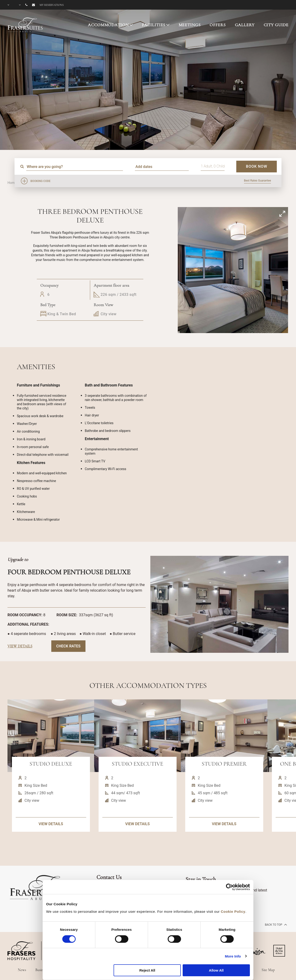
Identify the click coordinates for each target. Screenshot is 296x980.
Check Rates (68, 646)
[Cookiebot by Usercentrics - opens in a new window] (229, 887)
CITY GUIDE (276, 25)
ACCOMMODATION (108, 25)
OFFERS (218, 25)
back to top (276, 924)
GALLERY (245, 25)
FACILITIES (154, 25)
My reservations (52, 5)
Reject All (147, 970)
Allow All (216, 970)
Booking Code (41, 181)
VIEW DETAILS (51, 842)
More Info (233, 956)
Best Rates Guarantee (257, 181)
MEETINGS (190, 25)
